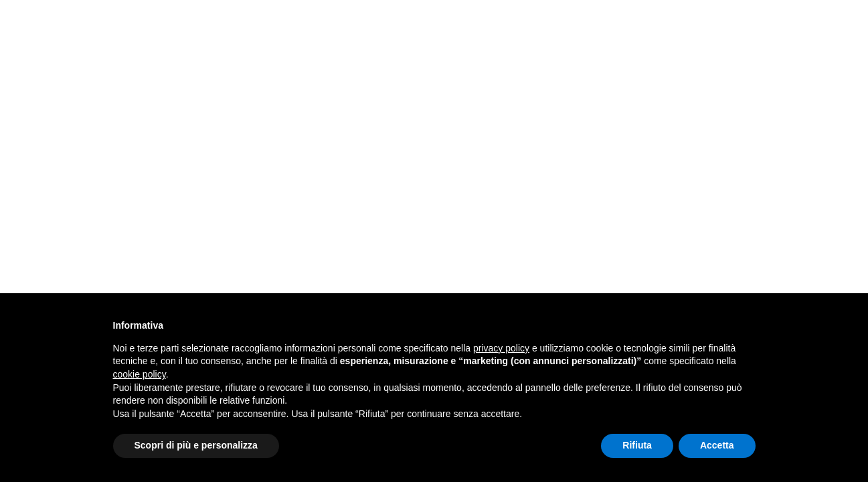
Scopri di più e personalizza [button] (196, 445)
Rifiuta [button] (637, 445)
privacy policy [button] (501, 348)
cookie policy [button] (140, 374)
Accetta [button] (717, 445)
